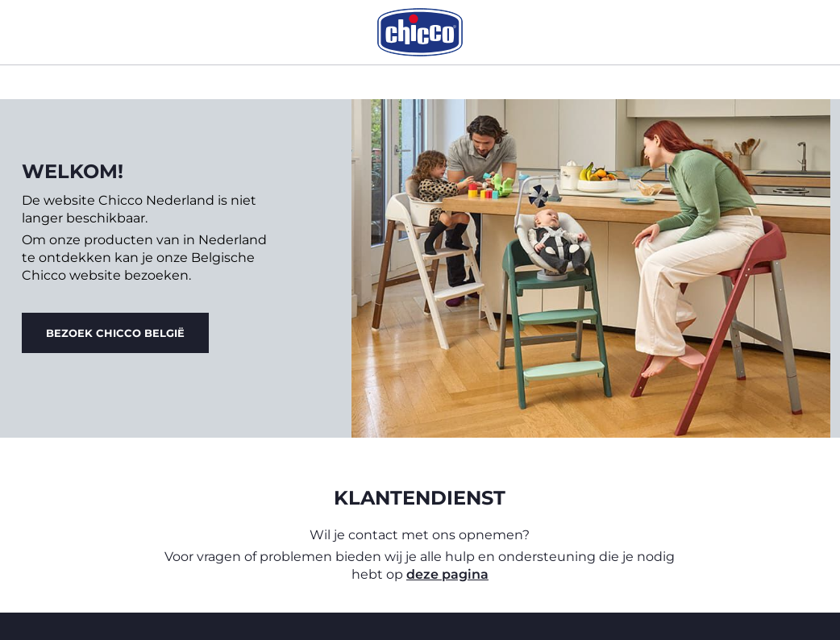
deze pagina (447, 574)
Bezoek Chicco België (115, 333)
